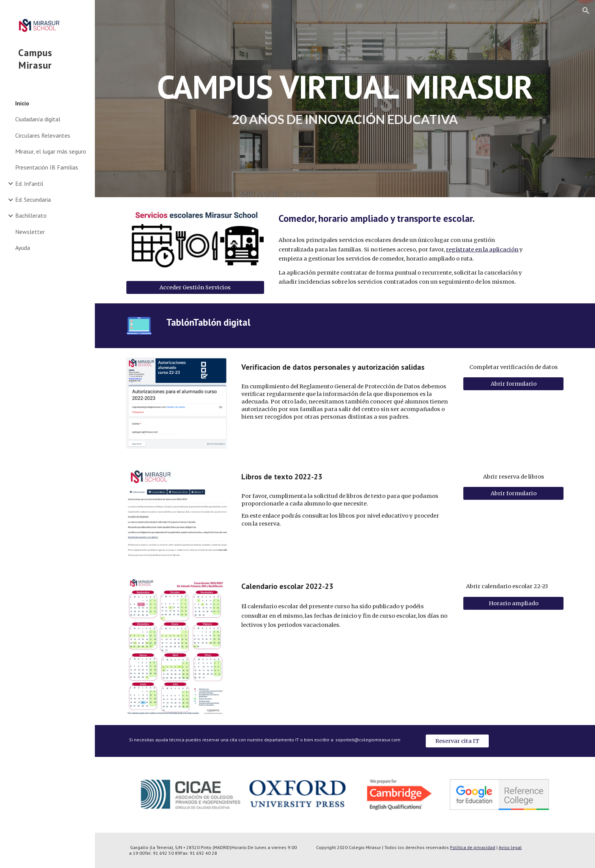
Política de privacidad (473, 847)
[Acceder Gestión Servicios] (195, 288)
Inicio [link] (22, 103)
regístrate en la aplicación (482, 250)
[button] (586, 11)
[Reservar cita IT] (457, 741)
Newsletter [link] (30, 232)
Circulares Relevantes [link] (43, 135)
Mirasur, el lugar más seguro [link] (51, 151)
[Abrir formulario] (513, 384)
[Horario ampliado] (513, 603)
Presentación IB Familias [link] (47, 167)
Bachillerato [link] (31, 215)
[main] (345, 99)
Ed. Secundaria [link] (33, 199)
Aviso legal (510, 847)
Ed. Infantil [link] (29, 184)
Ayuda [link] (23, 248)
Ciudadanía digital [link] (38, 119)
